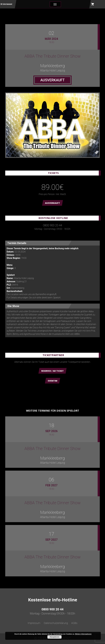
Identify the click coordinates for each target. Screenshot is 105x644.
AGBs (74, 623)
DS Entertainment (6, 4)
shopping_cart (93, 4)
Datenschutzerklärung (56, 623)
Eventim (53, 381)
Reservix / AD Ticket (52, 371)
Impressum (34, 623)
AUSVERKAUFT (52, 203)
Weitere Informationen (83, 634)
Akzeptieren (54, 637)
